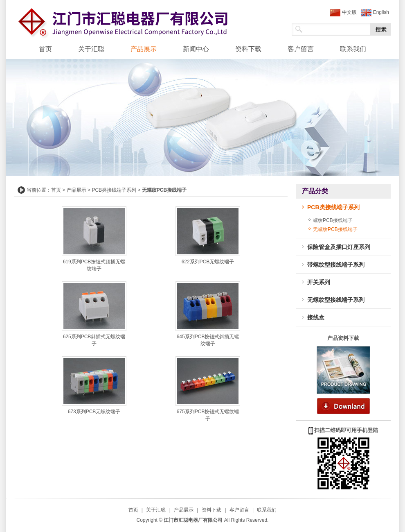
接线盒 (316, 317)
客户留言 (301, 49)
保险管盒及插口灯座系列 (339, 247)
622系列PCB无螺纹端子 (208, 259)
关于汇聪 (91, 49)
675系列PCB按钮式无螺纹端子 (208, 413)
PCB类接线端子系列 (114, 190)
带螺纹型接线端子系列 (336, 265)
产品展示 (144, 49)
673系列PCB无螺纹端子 (94, 409)
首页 (45, 49)
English (375, 13)
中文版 (343, 13)
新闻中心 (196, 49)
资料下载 (248, 49)
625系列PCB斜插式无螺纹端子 (94, 338)
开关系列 (319, 282)
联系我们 (353, 49)
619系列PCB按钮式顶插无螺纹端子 (94, 263)
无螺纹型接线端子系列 (336, 300)
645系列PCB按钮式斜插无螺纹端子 (208, 338)
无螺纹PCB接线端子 (335, 229)
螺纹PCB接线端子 (333, 220)
